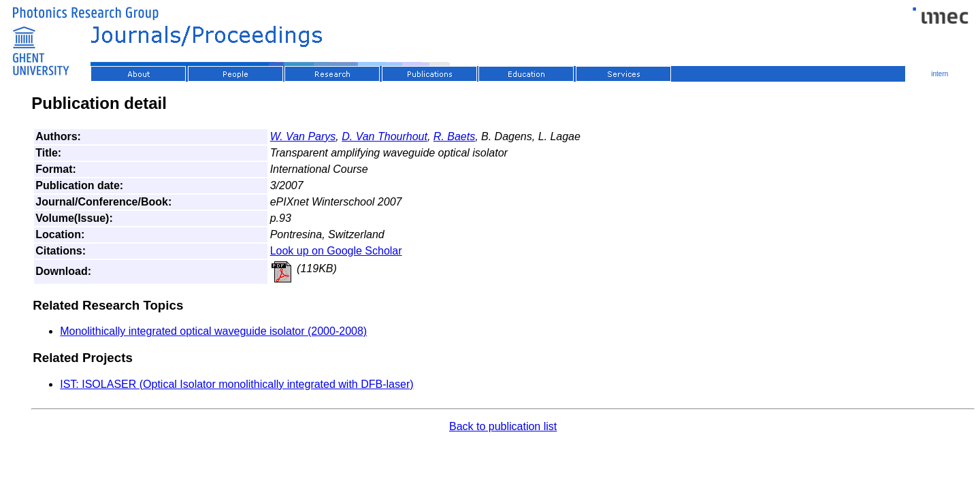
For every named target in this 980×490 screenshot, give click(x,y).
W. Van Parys (303, 136)
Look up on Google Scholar (336, 251)
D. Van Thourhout (385, 136)
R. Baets (454, 136)
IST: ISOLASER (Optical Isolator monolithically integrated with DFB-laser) (236, 384)
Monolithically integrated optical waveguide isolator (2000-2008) (213, 331)
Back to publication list (503, 426)
